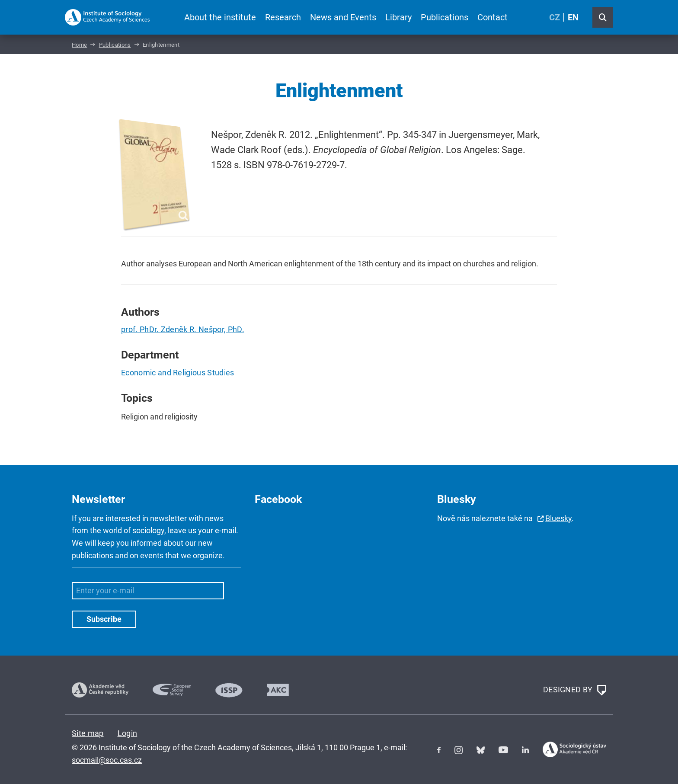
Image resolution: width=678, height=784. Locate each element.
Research (283, 17)
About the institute (220, 17)
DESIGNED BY (575, 690)
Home (79, 45)
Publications (445, 17)
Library (398, 17)
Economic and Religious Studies (178, 373)
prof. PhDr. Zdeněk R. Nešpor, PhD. (183, 329)
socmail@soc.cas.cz (107, 760)
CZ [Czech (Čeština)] (555, 17)
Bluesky (558, 518)
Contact (493, 17)
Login (128, 733)
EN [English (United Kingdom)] (573, 17)
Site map (88, 733)
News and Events (343, 17)
